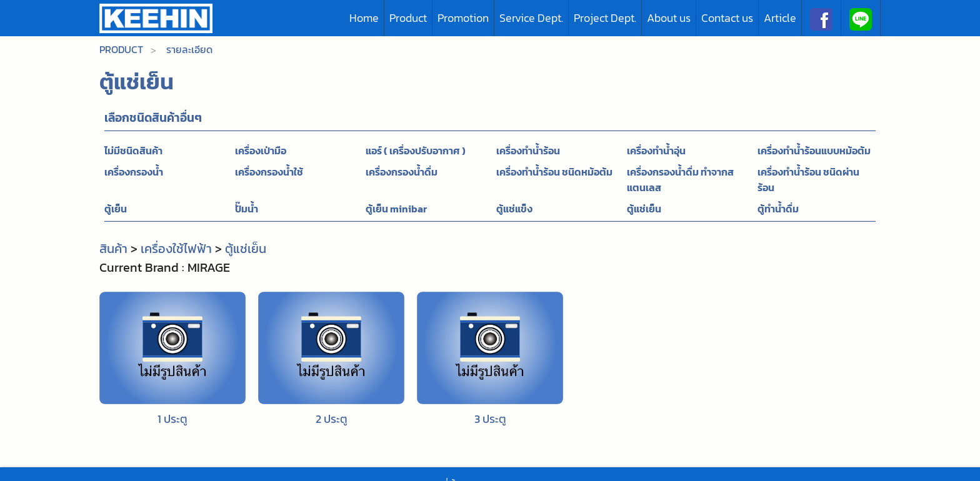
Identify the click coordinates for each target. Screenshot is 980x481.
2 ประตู (332, 419)
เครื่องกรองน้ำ (134, 172)
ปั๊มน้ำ (247, 209)
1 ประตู (172, 419)
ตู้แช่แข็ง (514, 209)
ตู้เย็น (116, 209)
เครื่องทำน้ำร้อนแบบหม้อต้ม (814, 151)
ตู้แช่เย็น (644, 209)
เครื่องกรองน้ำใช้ (269, 172)
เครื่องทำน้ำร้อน (528, 151)
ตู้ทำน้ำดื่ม (778, 209)
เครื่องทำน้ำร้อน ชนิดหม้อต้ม (554, 172)
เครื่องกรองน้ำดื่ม (402, 172)
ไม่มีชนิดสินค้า (133, 151)
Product (408, 18)
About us (669, 18)
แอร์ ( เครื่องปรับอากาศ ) (416, 151)
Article (780, 18)
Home (364, 18)
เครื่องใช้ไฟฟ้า (176, 249)
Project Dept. (605, 18)
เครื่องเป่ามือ (261, 151)
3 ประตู (490, 419)
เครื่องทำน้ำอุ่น (656, 151)
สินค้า (113, 249)
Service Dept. (531, 18)
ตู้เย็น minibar (396, 209)
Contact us (727, 18)
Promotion (463, 18)
